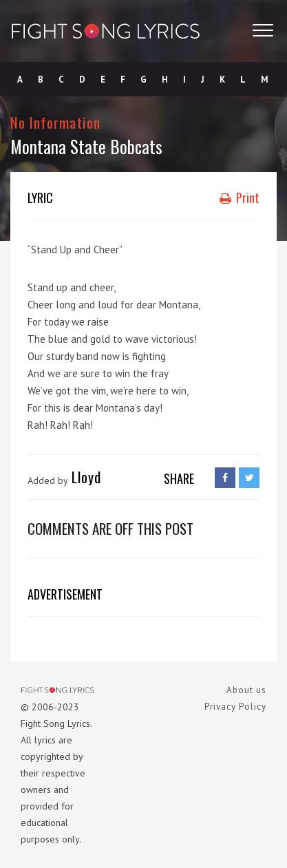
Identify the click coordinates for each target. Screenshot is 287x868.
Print (240, 198)
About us (246, 690)
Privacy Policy (235, 707)
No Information (55, 122)
